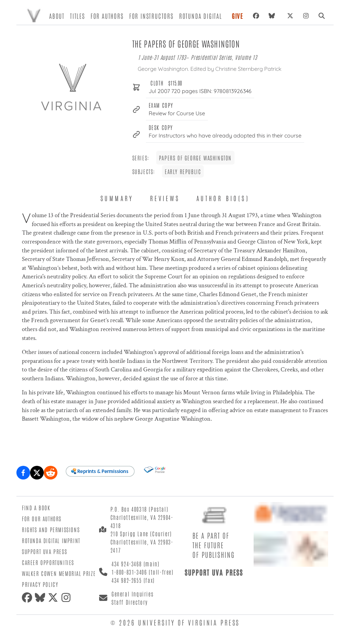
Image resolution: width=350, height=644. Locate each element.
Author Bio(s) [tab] (223, 198)
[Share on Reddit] (51, 473)
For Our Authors (42, 518)
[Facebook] (256, 16)
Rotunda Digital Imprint (51, 540)
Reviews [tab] (165, 198)
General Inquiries (132, 594)
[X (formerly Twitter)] (290, 16)
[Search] (322, 16)
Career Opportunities (48, 562)
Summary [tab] (117, 198)
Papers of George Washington (195, 158)
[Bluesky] (273, 16)
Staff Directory (130, 602)
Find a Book (36, 508)
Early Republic (183, 171)
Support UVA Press (44, 551)
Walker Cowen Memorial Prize (59, 573)
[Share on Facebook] (23, 473)
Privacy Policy (40, 584)
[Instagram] (306, 16)
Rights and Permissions (51, 529)
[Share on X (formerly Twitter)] (37, 473)
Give (238, 16)
